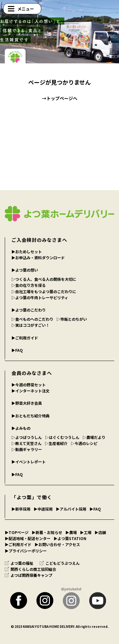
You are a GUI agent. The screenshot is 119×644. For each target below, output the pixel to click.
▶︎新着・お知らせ (47, 532)
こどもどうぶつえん (60, 563)
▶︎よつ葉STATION (70, 538)
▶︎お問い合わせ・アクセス (57, 544)
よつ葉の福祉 (19, 563)
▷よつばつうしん (27, 437)
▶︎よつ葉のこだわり (29, 310)
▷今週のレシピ (84, 443)
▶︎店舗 (100, 532)
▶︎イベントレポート (29, 462)
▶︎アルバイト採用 (71, 509)
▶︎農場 (71, 532)
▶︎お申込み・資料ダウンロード (38, 258)
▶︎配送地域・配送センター (28, 538)
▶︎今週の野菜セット (29, 385)
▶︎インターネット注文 (30, 391)
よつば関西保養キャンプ (29, 575)
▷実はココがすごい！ (30, 325)
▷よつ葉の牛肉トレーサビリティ (40, 297)
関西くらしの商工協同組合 (30, 569)
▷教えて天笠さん (26, 443)
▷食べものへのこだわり (32, 319)
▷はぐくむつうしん (62, 437)
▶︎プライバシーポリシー (26, 551)
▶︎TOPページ (17, 532)
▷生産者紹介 (56, 443)
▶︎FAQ (17, 350)
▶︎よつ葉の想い (25, 270)
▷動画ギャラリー (27, 449)
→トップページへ (60, 98)
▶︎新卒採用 (21, 509)
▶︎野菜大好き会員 (27, 403)
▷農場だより (94, 437)
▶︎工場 (86, 532)
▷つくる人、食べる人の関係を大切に (44, 279)
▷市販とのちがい (72, 319)
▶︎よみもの (21, 428)
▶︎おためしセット (27, 251)
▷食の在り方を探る (29, 285)
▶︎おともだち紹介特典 (30, 416)
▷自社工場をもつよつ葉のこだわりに (44, 291)
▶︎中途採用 (43, 509)
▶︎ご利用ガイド (25, 338)
